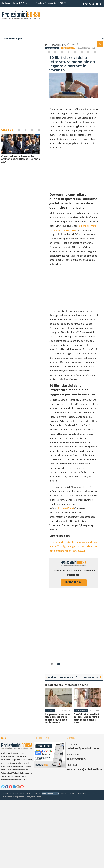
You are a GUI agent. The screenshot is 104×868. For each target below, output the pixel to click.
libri (58, 664)
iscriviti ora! (74, 582)
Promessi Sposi (66, 508)
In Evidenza (50, 711)
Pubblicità (40, 3)
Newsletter (52, 3)
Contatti (16, 3)
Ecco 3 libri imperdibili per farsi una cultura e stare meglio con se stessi (86, 718)
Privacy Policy (67, 793)
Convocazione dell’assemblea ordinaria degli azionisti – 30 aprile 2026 (21, 159)
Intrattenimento (52, 48)
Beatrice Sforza (68, 48)
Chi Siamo (6, 3)
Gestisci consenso (51, 793)
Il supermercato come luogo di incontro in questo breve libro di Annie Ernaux (57, 718)
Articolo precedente (60, 677)
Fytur (40, 797)
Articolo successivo (88, 677)
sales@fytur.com (76, 759)
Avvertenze (28, 3)
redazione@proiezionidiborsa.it (84, 748)
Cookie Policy (80, 793)
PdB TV (63, 3)
